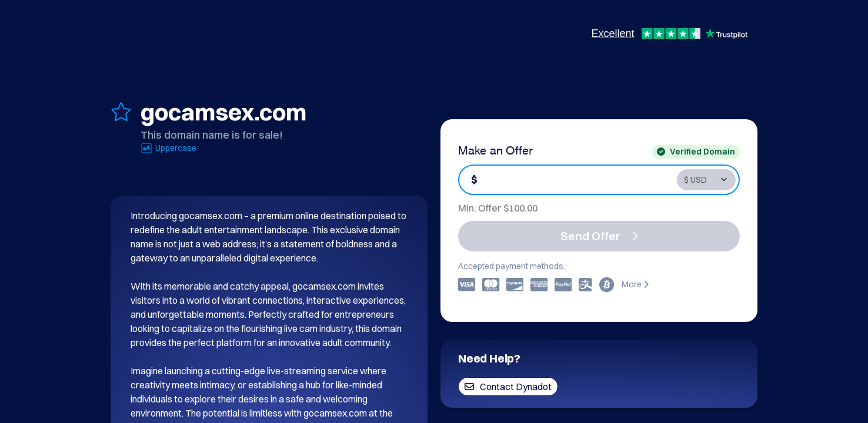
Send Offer (599, 236)
